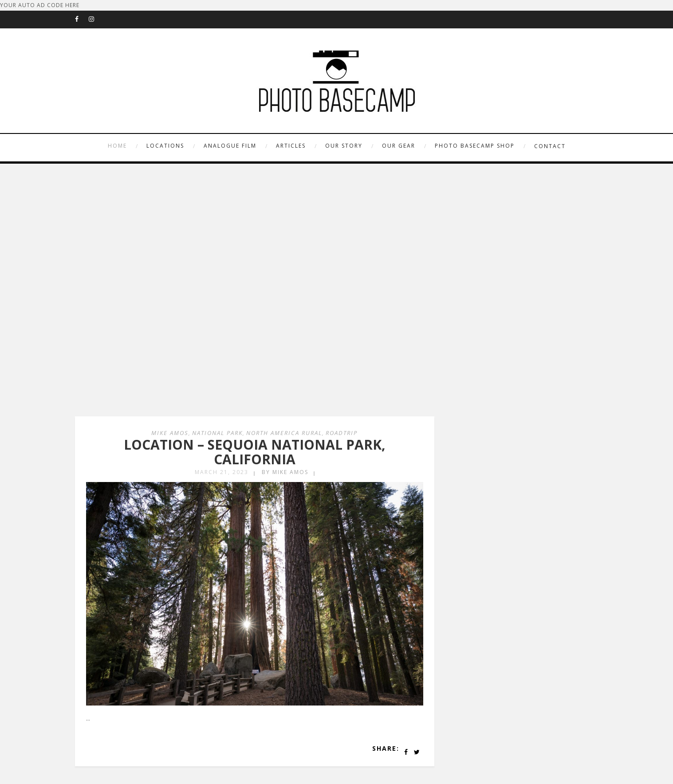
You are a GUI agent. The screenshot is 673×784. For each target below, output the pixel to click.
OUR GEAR (399, 146)
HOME (117, 146)
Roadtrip (342, 433)
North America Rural (284, 433)
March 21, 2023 (222, 472)
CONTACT (550, 146)
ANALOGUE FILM (230, 146)
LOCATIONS (165, 146)
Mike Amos (170, 433)
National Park (217, 433)
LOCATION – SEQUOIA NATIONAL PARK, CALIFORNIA (255, 452)
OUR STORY (344, 146)
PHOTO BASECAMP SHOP (475, 146)
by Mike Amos (285, 472)
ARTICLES (291, 146)
